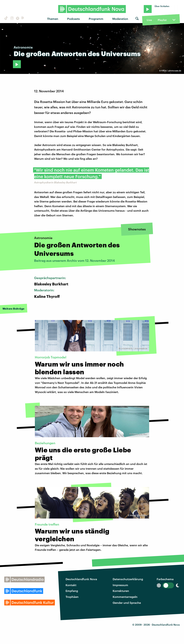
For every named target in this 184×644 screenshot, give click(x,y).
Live (149, 20)
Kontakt (71, 585)
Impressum (120, 585)
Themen (53, 19)
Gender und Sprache (127, 603)
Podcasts (73, 19)
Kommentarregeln (125, 597)
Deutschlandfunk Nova (81, 579)
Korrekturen (121, 591)
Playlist (162, 20)
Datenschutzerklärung (128, 579)
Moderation (120, 19)
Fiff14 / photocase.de (171, 71)
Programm (96, 19)
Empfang (72, 591)
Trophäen (72, 597)
